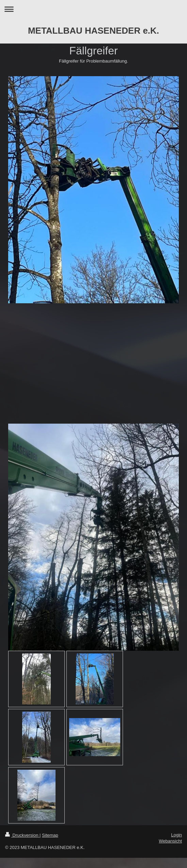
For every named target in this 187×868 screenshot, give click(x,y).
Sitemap (50, 835)
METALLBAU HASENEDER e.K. (94, 31)
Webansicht (170, 841)
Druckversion (22, 835)
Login (176, 835)
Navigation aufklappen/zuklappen (94, 9)
